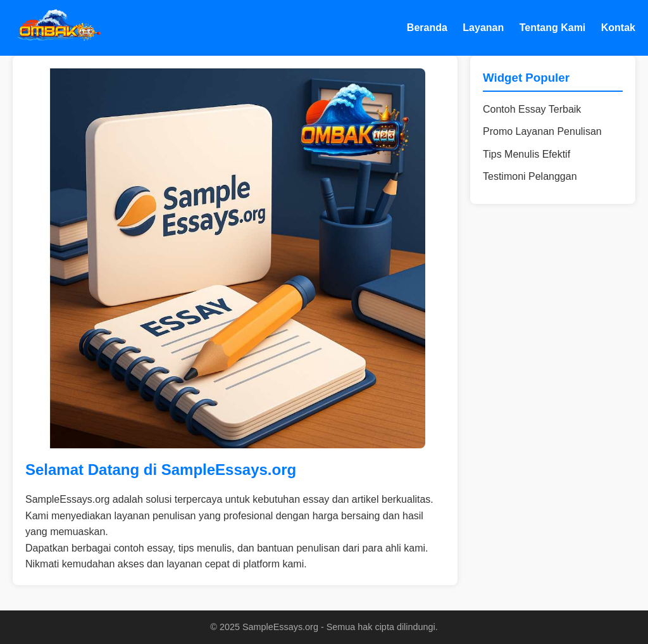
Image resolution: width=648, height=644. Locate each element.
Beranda (427, 28)
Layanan (483, 28)
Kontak (618, 28)
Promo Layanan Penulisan (542, 131)
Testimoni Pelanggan (530, 176)
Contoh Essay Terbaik (532, 109)
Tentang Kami (553, 28)
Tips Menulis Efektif (526, 154)
